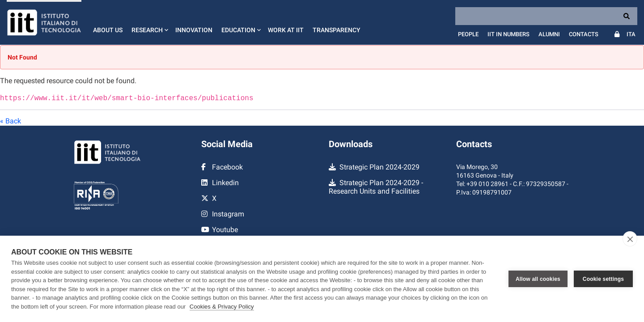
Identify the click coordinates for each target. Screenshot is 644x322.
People (468, 34)
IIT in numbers (508, 34)
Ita (631, 34)
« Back (11, 120)
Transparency (337, 30)
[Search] (546, 16)
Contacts (584, 34)
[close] (630, 239)
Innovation (194, 30)
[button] (149, 22)
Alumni (549, 34)
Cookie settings (603, 279)
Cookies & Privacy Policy (222, 307)
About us (108, 30)
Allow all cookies (538, 279)
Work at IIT (286, 30)
